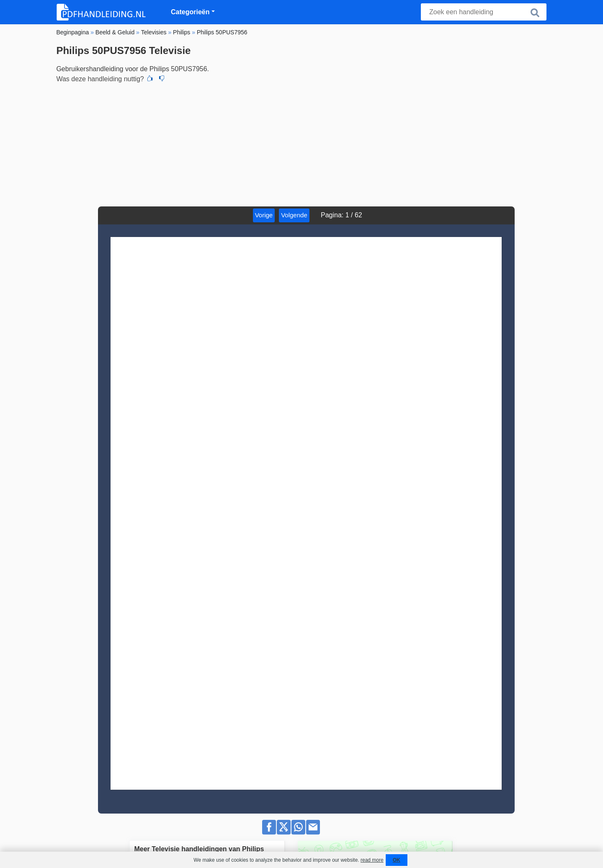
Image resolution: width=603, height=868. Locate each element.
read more (372, 860)
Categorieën (190, 12)
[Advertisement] (301, 144)
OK (397, 860)
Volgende (302, 215)
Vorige (271, 215)
